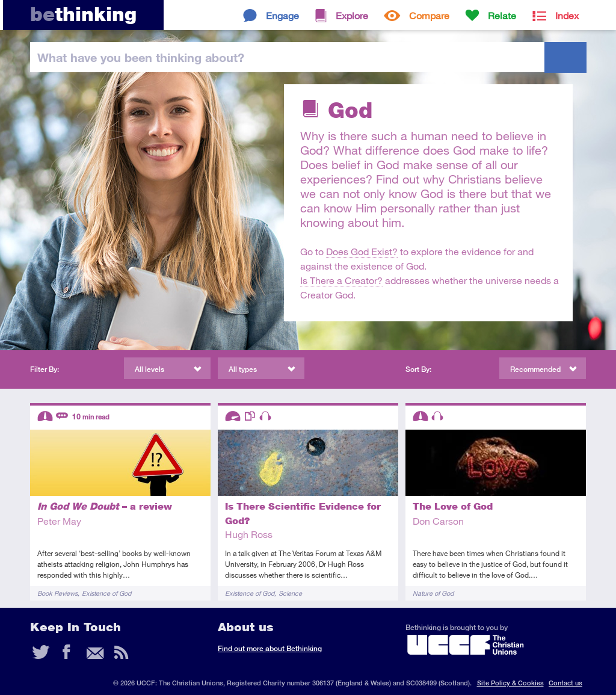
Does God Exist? (362, 251)
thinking (83, 14)
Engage (282, 15)
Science (290, 593)
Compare (429, 15)
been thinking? (141, 57)
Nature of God (433, 593)
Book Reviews (57, 593)
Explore (352, 15)
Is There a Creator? (341, 280)
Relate (502, 15)
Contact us (565, 683)
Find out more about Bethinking (270, 648)
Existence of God (106, 593)
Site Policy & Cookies (510, 683)
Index (567, 15)
